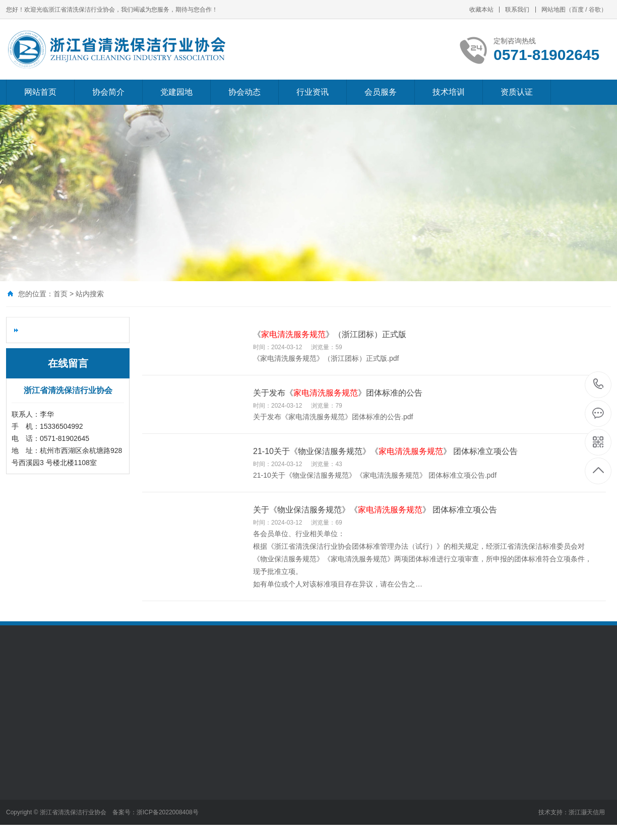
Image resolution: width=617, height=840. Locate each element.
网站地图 (553, 10)
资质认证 (517, 92)
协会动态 (244, 92)
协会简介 (108, 92)
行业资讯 (313, 92)
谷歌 (595, 10)
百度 (578, 10)
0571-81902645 (599, 385)
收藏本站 (481, 10)
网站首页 (40, 92)
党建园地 (176, 92)
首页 (60, 294)
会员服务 (381, 92)
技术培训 (449, 92)
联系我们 (517, 10)
